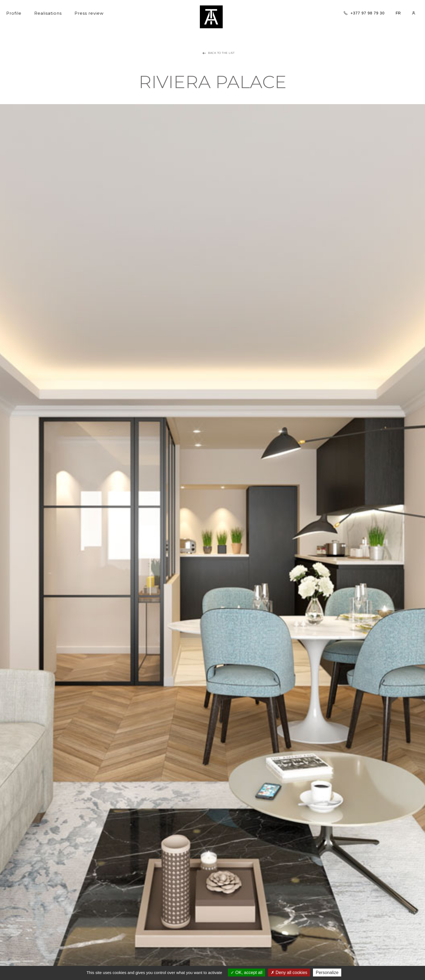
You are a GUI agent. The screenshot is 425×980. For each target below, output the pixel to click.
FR (398, 13)
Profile (14, 13)
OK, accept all (246, 973)
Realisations (48, 13)
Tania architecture (211, 17)
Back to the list (218, 53)
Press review (89, 13)
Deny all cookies (289, 973)
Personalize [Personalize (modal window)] (327, 973)
